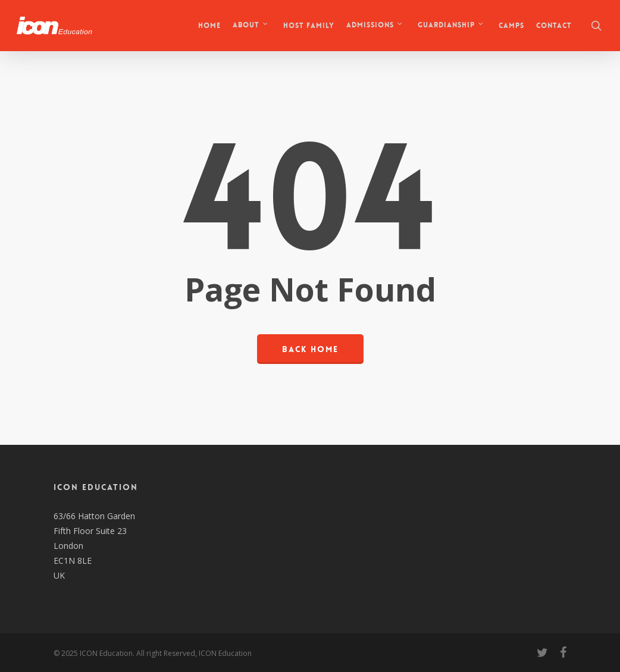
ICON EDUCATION (96, 487)
